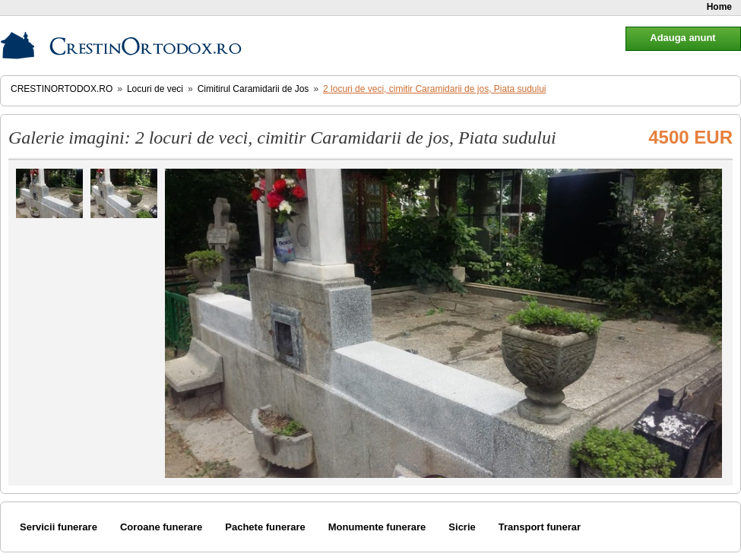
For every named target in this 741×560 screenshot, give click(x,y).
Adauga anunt (682, 38)
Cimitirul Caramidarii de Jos (253, 89)
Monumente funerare (377, 527)
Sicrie (462, 527)
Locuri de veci (155, 89)
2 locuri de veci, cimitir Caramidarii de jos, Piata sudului (434, 89)
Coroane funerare (161, 527)
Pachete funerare (265, 527)
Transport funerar (540, 527)
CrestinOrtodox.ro (62, 89)
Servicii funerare (59, 527)
